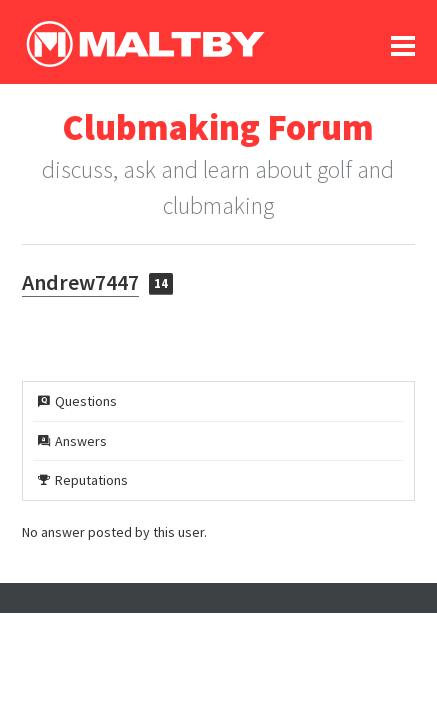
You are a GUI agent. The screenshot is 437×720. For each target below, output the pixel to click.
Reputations (83, 480)
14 (161, 283)
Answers (72, 441)
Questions (77, 401)
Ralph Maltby (145, 44)
